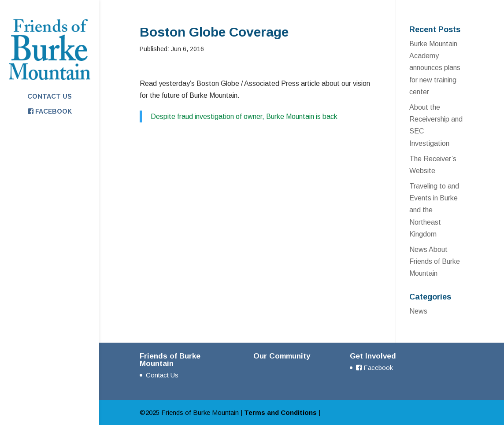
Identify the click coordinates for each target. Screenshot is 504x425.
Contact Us (50, 97)
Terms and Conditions (280, 412)
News (418, 311)
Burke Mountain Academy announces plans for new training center (435, 68)
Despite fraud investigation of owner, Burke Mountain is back (244, 116)
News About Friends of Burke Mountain (435, 261)
